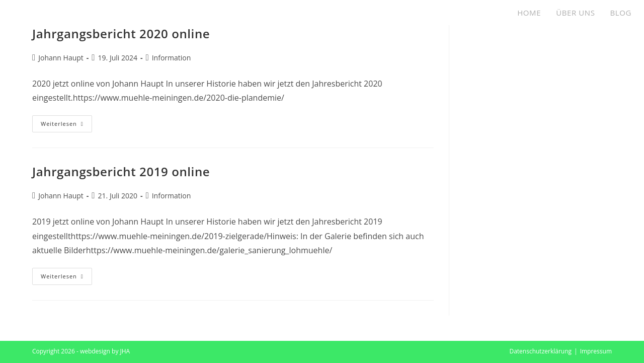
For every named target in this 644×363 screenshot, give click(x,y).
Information (172, 58)
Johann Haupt (61, 58)
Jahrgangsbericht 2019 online (121, 171)
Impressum (596, 351)
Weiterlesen (66, 126)
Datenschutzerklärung (540, 351)
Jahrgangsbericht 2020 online (121, 33)
